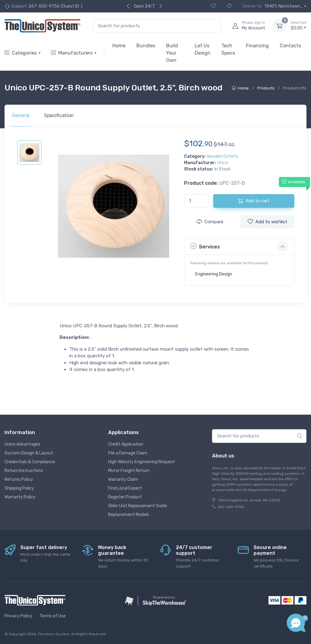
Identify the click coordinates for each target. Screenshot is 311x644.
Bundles (146, 46)
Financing (257, 46)
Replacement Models (129, 515)
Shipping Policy (19, 488)
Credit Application (126, 444)
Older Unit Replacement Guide (138, 506)
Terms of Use (53, 616)
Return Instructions (24, 471)
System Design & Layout (29, 453)
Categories (21, 53)
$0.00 (299, 25)
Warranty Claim (123, 479)
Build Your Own (172, 53)
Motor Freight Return (129, 471)
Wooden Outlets (222, 156)
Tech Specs (228, 49)
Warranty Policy (20, 497)
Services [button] (205, 246)
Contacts (290, 46)
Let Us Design (203, 49)
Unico (223, 163)
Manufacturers (72, 53)
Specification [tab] (59, 115)
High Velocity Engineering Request (142, 462)
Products (266, 88)
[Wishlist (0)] (214, 6)
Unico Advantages (22, 444)
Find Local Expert (125, 488)
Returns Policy (19, 479)
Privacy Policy (18, 616)
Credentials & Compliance (30, 462)
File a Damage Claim (128, 453)
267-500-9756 (44, 6)
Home (119, 46)
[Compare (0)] (227, 6)
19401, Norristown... (284, 6)
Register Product (125, 497)
